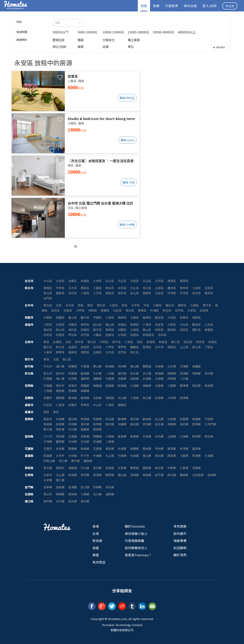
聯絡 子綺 (129, 182)
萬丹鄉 (134, 419)
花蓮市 (48, 449)
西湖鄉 (73, 391)
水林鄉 (73, 441)
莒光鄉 (73, 501)
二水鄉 (184, 378)
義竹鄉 (75, 461)
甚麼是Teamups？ (138, 555)
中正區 (122, 281)
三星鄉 (134, 398)
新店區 (110, 288)
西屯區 (48, 305)
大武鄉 (48, 480)
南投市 (60, 468)
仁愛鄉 (184, 468)
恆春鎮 (97, 419)
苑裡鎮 (122, 386)
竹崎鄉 (122, 456)
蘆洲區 (172, 288)
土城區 (159, 288)
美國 (96, 555)
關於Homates (135, 526)
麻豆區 (188, 342)
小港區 (147, 324)
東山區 (196, 347)
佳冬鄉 (159, 424)
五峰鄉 (159, 366)
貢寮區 (147, 293)
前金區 (159, 324)
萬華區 (184, 281)
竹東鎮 (85, 366)
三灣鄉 (48, 391)
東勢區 (142, 310)
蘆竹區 (85, 317)
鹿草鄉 (172, 456)
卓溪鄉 (184, 449)
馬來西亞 (99, 562)
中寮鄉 (172, 468)
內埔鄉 (60, 419)
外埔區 (155, 310)
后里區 (68, 310)
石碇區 (159, 293)
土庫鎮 (172, 436)
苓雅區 (73, 324)
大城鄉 (159, 378)
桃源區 (134, 335)
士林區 (97, 281)
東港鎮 (85, 419)
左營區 (60, 324)
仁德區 (129, 342)
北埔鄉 (184, 366)
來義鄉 (172, 424)
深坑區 (73, 293)
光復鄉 (122, 449)
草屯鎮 (48, 468)
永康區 (57, 342)
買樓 (156, 6)
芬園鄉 (122, 378)
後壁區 (172, 347)
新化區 (60, 347)
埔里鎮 (73, 468)
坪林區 (172, 293)
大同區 (159, 281)
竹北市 (48, 366)
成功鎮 (172, 475)
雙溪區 (209, 293)
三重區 (97, 288)
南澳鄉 (184, 398)
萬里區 (110, 293)
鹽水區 (48, 347)
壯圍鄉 (159, 398)
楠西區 (85, 352)
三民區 (48, 324)
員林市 (60, 373)
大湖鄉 (134, 386)
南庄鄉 (196, 386)
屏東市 (48, 419)
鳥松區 (48, 330)
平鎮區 (97, 317)
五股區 (209, 288)
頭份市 (60, 386)
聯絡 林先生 (127, 98)
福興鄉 (85, 378)
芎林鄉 (122, 366)
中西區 (104, 342)
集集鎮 (134, 468)
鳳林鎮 (147, 449)
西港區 (147, 347)
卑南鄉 (73, 475)
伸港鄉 (159, 373)
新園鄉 (196, 419)
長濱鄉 (97, 475)
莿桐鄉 (196, 436)
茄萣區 (184, 330)
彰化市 (48, 373)
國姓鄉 (147, 468)
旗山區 (147, 330)
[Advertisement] (187, 83)
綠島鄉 (147, 475)
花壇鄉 (48, 378)
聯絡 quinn (128, 140)
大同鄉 (172, 398)
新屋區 (184, 317)
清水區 (130, 310)
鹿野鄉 (110, 475)
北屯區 (70, 305)
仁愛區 (60, 405)
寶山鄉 (97, 366)
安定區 (200, 342)
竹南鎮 (48, 386)
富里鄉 (196, 449)
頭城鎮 (110, 398)
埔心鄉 (60, 378)
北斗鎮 (147, 373)
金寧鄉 (48, 487)
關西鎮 (147, 366)
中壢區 (48, 317)
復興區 (196, 317)
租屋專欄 (180, 541)
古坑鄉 (85, 441)
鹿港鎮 (85, 373)
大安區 (60, 281)
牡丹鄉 (73, 429)
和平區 (179, 310)
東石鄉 (159, 456)
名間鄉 (110, 468)
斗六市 (48, 436)
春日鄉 (134, 424)
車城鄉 (48, 424)
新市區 (79, 342)
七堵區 (110, 405)
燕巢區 (85, 330)
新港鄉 (196, 456)
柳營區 (213, 342)
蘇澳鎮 (85, 398)
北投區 (134, 281)
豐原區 (182, 305)
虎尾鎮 (60, 436)
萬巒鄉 (97, 429)
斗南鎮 (110, 436)
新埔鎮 (110, 366)
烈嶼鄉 (97, 487)
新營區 (163, 342)
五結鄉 (97, 398)
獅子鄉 (48, 429)
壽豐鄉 (73, 449)
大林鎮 (73, 456)
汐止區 (134, 288)
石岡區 (204, 310)
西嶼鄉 (60, 494)
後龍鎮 (97, 386)
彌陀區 (196, 330)
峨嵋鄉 (196, 366)
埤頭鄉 (196, 373)
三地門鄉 (210, 424)
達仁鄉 (60, 480)
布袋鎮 (134, 456)
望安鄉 (73, 494)
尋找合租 (190, 6)
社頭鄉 (73, 378)
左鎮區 (97, 352)
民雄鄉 (48, 456)
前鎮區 (122, 324)
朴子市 (85, 456)
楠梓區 (85, 324)
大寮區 (172, 324)
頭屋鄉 (147, 386)
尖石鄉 (172, 366)
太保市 (60, 456)
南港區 (172, 281)
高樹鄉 (60, 424)
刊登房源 (172, 6)
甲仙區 (73, 335)
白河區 (97, 347)
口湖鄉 (184, 436)
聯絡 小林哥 (127, 224)
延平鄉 (159, 475)
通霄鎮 (60, 391)
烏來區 (196, 293)
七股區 (48, 352)
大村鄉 (97, 373)
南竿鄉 (48, 501)
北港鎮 (73, 436)
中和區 (60, 288)
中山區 (48, 281)
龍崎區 (73, 352)
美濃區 (209, 330)
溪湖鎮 (184, 373)
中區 (146, 305)
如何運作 (180, 534)
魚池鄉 (97, 468)
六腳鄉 (184, 456)
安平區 (116, 342)
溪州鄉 (209, 373)
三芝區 (97, 293)
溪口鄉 (63, 461)
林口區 (147, 288)
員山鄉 (147, 398)
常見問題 (180, 526)
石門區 (48, 298)
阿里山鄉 (49, 461)
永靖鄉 (147, 378)
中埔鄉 (97, 456)
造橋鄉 (110, 386)
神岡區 (93, 310)
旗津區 (172, 330)
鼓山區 (97, 324)
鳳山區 (110, 324)
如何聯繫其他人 (136, 548)
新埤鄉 (97, 424)
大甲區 (80, 310)
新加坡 (97, 541)
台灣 (96, 534)
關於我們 (180, 555)
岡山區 (60, 330)
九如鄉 (172, 419)
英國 (96, 548)
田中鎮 (122, 373)
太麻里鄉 (198, 475)
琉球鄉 (73, 424)
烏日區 (55, 310)
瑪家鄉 (60, 429)
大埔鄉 (209, 456)
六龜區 (97, 335)
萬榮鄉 (110, 449)
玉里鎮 (97, 449)
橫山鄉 (134, 366)
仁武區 (209, 324)
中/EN (230, 6)
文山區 (147, 281)
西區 (81, 305)
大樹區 (134, 330)
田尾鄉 (134, 378)
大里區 (114, 305)
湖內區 (73, 330)
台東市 (48, 475)
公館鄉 (159, 386)
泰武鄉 (184, 424)
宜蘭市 (48, 398)
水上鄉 (110, 456)
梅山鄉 (147, 456)
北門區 (122, 352)
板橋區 (48, 288)
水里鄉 (122, 468)
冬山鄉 (122, 398)
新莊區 (85, 288)
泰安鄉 (209, 386)
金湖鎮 (73, 487)
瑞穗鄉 (134, 449)
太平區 (135, 305)
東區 (124, 305)
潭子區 (207, 305)
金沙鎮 (85, 487)
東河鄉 (85, 475)
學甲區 (122, 347)
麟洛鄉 (147, 419)
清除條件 (219, 47)
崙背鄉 (122, 436)
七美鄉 (85, 494)
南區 (90, 305)
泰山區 (48, 293)
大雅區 (195, 305)
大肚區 (117, 310)
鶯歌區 (60, 293)
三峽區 (196, 288)
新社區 (167, 310)
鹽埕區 (196, 324)
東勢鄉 (134, 436)
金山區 (134, 293)
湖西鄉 (110, 494)
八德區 (110, 317)
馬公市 (48, 494)
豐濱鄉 (172, 449)
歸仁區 (175, 342)
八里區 (85, 293)
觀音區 (159, 317)
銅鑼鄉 (85, 386)
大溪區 (172, 317)
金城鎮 (60, 487)
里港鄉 (196, 424)
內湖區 (85, 281)
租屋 (144, 6)
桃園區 (60, 317)
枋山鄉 (159, 419)
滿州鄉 (85, 424)
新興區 (134, 324)
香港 (96, 526)
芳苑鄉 (172, 378)
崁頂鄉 (147, 424)
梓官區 (159, 330)
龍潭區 (147, 317)
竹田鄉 (209, 419)
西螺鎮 (97, 436)
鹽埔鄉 (122, 419)
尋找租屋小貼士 (136, 534)
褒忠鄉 (209, 436)
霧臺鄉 (85, 429)
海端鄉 (134, 475)
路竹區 (97, 330)
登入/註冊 (209, 6)
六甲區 (110, 347)
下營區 (209, 347)
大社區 (184, 324)
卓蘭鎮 (85, 391)
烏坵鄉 (110, 487)
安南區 (151, 342)
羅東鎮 (60, 398)
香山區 (67, 359)
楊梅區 (122, 317)
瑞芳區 (122, 293)
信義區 (73, 281)
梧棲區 (105, 310)
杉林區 (122, 335)
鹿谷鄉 (159, 468)
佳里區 (73, 347)
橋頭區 (110, 330)
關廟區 (134, 347)
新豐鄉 (73, 366)
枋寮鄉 (184, 419)
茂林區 (162, 335)
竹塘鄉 (110, 378)
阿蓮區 (60, 335)
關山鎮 (122, 475)
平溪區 (184, 293)
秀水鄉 (134, 373)
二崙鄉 (110, 441)
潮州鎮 (73, 419)
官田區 (85, 347)
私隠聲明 (180, 548)
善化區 (92, 342)
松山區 (110, 281)
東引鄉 (85, 501)
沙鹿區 (157, 305)
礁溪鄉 (73, 398)
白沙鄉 (97, 494)
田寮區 (110, 335)
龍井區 (170, 305)
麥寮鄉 (85, 436)
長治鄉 (110, 419)
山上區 (184, 347)
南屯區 (101, 305)
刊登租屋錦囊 (135, 541)
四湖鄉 (97, 441)
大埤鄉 (48, 441)
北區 (59, 305)
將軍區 (60, 352)
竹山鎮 (85, 468)
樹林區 (184, 288)
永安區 (48, 335)
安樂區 (85, 405)
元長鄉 (147, 436)
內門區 (85, 335)
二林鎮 (110, 373)
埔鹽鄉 (97, 378)
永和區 (122, 288)
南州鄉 (110, 424)
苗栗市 (73, 386)
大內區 (110, 352)
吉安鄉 (60, 449)
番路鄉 (88, 461)
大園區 (134, 317)
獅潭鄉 (184, 386)
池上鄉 (60, 475)
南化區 (134, 352)
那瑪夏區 (148, 335)
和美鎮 (73, 373)
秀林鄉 (159, 449)
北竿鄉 (60, 501)
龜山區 (73, 317)
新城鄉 (85, 449)
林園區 (122, 330)
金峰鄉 (212, 475)
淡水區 (73, 288)
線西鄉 (172, 373)
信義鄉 (196, 468)
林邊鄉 (122, 424)
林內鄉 (159, 436)
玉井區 (159, 347)
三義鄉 (172, 386)
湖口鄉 (60, 366)
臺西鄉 (60, 441)
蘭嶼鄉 (184, 475)
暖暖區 (122, 405)
